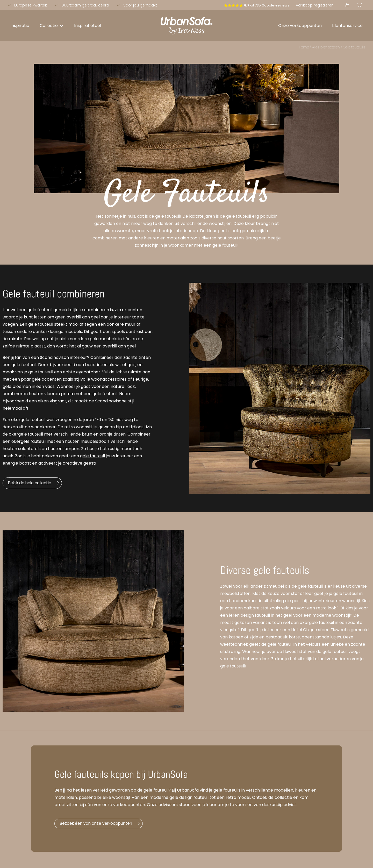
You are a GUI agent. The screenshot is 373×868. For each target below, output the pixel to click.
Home (304, 47)
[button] (52, 26)
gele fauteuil (92, 456)
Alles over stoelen (326, 47)
